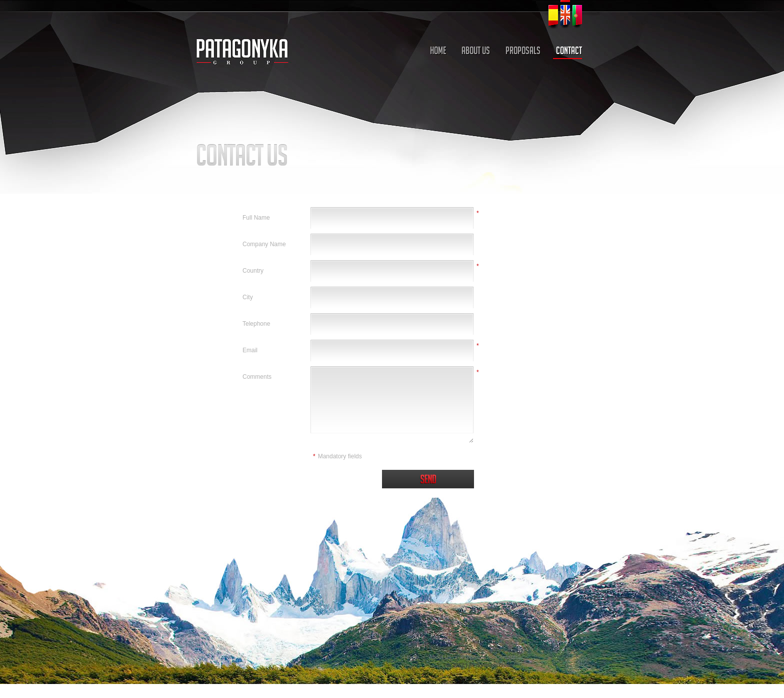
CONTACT (569, 52)
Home (411, 657)
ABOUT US (476, 52)
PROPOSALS (523, 52)
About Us (440, 657)
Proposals (474, 657)
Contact (505, 657)
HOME (438, 52)
